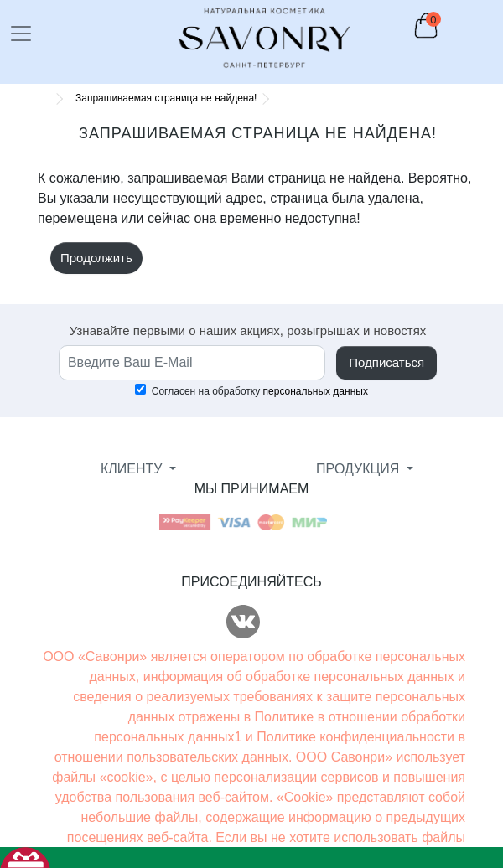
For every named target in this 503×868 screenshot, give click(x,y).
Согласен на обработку (251, 390)
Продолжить (96, 258)
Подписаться (386, 362)
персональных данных (316, 391)
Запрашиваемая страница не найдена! (166, 98)
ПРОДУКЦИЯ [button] (360, 469)
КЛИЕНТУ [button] (133, 469)
